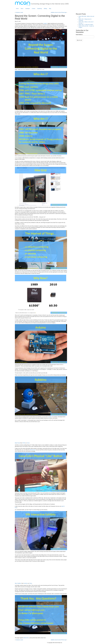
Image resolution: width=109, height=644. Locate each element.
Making (45, 9)
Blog (50, 9)
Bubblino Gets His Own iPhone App (59, 12)
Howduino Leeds (19, 12)
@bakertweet (33, 450)
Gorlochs (26, 583)
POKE (24, 443)
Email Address (79, 35)
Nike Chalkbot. (18, 583)
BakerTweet (17, 443)
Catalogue (28, 9)
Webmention (26, 638)
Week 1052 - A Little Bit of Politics (86, 25)
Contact (34, 9)
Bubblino (50, 417)
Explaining (40, 9)
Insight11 (45, 23)
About (22, 9)
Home (17, 9)
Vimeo (28, 443)
